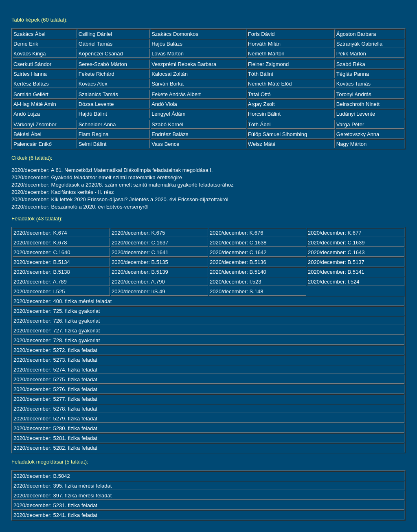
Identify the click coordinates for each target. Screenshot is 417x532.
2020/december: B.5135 (140, 262)
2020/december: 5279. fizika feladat (55, 419)
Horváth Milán (264, 44)
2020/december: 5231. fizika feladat (55, 505)
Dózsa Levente (96, 104)
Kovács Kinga (30, 54)
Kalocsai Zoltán (170, 74)
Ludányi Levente (356, 114)
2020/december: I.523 (235, 282)
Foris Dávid (261, 34)
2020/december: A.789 (40, 282)
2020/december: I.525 (39, 291)
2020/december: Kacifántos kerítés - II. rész (63, 192)
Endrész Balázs (170, 134)
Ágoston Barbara (356, 34)
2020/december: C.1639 (336, 243)
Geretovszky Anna (358, 134)
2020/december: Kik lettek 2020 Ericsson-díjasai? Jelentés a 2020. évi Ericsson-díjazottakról (120, 199)
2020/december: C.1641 (140, 252)
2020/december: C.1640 (42, 252)
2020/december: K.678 (40, 243)
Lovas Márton (168, 54)
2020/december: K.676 (237, 233)
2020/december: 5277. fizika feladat (55, 399)
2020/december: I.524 (334, 282)
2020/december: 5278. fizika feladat (55, 409)
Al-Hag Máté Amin (35, 104)
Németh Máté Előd (270, 84)
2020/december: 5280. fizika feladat (55, 428)
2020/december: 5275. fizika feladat (55, 379)
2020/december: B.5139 (140, 272)
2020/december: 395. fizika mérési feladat (63, 486)
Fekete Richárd (97, 74)
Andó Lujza (27, 114)
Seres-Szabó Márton (103, 64)
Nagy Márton (351, 144)
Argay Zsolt (261, 104)
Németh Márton (266, 54)
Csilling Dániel (95, 34)
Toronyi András (354, 94)
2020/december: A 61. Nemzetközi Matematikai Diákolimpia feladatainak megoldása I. (112, 170)
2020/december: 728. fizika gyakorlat (57, 340)
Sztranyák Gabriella (359, 44)
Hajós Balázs (167, 44)
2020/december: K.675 (138, 233)
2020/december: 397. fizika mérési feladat (63, 496)
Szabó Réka (351, 64)
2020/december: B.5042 (42, 476)
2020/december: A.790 (138, 282)
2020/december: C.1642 (238, 252)
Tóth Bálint (261, 74)
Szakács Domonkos (175, 34)
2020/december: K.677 (335, 233)
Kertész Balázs (31, 84)
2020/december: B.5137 (336, 262)
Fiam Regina (94, 134)
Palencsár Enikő (33, 144)
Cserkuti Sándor (32, 64)
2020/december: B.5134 (42, 262)
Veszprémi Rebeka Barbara (184, 64)
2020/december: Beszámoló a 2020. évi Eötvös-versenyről (80, 207)
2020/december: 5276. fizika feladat (55, 389)
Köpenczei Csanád (101, 54)
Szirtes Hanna (30, 74)
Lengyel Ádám (168, 114)
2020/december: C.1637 (140, 243)
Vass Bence (165, 144)
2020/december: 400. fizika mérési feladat (63, 301)
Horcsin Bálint (264, 114)
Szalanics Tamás (98, 94)
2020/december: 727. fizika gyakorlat (57, 331)
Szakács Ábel (30, 34)
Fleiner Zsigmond (268, 64)
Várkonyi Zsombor (35, 124)
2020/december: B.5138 (42, 272)
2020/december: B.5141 (336, 272)
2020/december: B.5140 (238, 272)
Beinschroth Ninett (358, 104)
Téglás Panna (353, 74)
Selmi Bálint (93, 144)
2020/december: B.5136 (238, 262)
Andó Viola (164, 104)
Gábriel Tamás (96, 44)
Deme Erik (26, 44)
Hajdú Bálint (93, 114)
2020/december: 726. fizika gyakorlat (57, 321)
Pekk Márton (351, 54)
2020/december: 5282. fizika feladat (55, 448)
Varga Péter (350, 124)
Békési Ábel (27, 134)
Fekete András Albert (176, 94)
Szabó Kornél (167, 124)
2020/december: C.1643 (336, 252)
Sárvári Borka (168, 84)
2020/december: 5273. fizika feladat (55, 360)
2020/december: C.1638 (238, 243)
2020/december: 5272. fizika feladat (55, 350)
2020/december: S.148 (237, 291)
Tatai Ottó (259, 94)
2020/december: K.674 (40, 233)
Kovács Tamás (353, 84)
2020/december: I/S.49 (138, 291)
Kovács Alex (93, 84)
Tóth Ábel (259, 124)
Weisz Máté (262, 144)
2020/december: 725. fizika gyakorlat (57, 311)
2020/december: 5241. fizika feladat (55, 515)
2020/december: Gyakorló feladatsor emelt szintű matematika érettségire (97, 177)
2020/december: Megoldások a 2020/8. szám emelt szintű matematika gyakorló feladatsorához (123, 185)
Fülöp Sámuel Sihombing (278, 134)
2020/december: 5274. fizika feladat (55, 370)
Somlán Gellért (31, 94)
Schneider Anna (97, 124)
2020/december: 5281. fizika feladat (55, 438)
